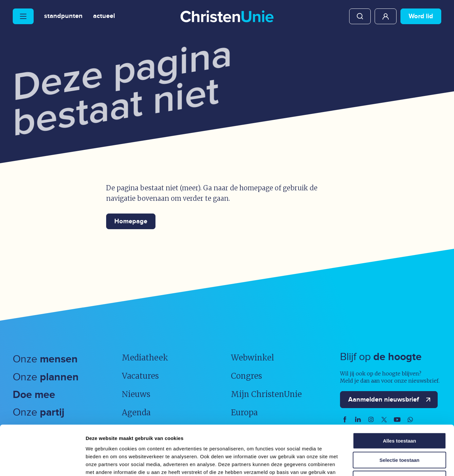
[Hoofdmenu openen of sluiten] (23, 16)
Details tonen (353, 463)
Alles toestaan (399, 396)
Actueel (104, 16)
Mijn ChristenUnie (386, 16)
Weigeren (399, 434)
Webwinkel (252, 358)
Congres (246, 376)
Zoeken (360, 16)
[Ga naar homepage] (227, 17)
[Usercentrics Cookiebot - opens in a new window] (42, 463)
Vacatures (140, 376)
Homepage (131, 221)
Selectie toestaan (400, 415)
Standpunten (63, 16)
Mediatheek (145, 358)
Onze (45, 359)
